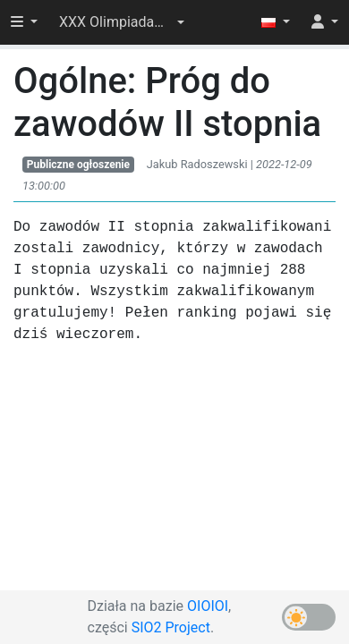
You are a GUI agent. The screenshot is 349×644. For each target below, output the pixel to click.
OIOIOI (208, 606)
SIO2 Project (171, 627)
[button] (122, 22)
